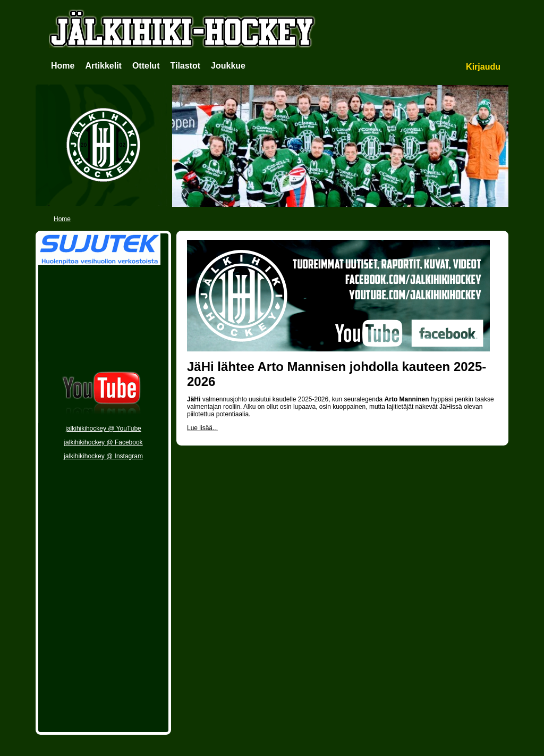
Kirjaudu (483, 67)
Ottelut (146, 66)
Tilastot (185, 66)
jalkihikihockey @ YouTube (103, 429)
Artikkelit (103, 66)
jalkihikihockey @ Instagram (103, 456)
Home (63, 66)
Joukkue (228, 66)
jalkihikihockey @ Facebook (103, 442)
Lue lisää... (202, 428)
